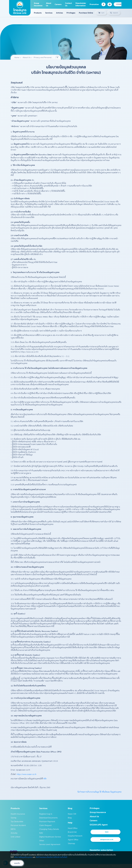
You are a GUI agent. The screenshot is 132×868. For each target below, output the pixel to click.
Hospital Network (75, 836)
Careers (58, 4)
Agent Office (73, 840)
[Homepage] (20, 8)
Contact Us (68, 4)
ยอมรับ (17, 863)
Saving (14, 818)
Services (49, 13)
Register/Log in (46, 814)
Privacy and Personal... (43, 58)
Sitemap (71, 843)
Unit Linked (15, 837)
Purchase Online (86, 13)
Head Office (73, 828)
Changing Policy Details (49, 829)
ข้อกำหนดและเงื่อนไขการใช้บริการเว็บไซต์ (52, 857)
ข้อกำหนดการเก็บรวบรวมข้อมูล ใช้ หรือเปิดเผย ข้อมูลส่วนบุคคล (99, 792)
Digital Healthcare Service (50, 837)
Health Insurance (18, 814)
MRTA (13, 829)
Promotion (94, 4)
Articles (60, 13)
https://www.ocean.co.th (27, 774)
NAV (41, 833)
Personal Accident (18, 825)
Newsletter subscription (101, 850)
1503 (107, 832)
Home (17, 58)
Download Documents (48, 818)
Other (42, 841)
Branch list (72, 832)
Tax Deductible (17, 822)
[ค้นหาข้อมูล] (114, 13)
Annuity (14, 833)
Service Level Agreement (50, 844)
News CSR (72, 814)
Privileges (71, 13)
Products (38, 13)
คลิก (45, 779)
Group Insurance (38, 4)
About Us (49, 4)
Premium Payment (47, 822)
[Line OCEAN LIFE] (110, 4)
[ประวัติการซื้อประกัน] (101, 13)
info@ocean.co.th (107, 840)
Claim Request (45, 825)
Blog (70, 818)
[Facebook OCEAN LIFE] (104, 4)
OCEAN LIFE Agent (99, 825)
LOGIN (119, 4)
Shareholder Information (81, 4)
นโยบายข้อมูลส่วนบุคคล (23, 857)
